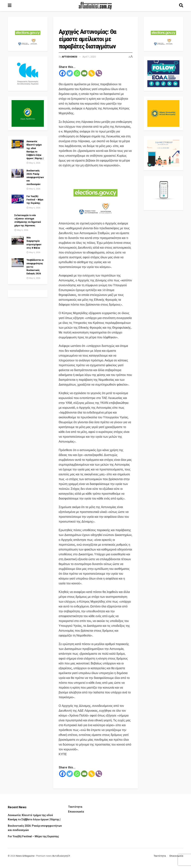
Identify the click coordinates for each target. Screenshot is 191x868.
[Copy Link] (91, 73)
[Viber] (99, 73)
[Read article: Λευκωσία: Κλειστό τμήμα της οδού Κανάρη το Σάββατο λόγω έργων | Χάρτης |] (18, 144)
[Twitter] (70, 73)
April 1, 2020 (89, 57)
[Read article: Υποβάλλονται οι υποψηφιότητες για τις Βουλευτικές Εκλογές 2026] (18, 263)
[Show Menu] (10, 6)
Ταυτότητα (75, 807)
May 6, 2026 (33, 163)
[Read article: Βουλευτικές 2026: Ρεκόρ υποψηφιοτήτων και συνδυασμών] (18, 173)
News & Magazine (25, 856)
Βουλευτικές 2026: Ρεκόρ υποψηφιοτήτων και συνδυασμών (35, 177)
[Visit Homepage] (95, 6)
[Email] (84, 73)
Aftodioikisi (69, 57)
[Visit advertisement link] (96, 195)
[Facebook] (62, 73)
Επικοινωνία (76, 812)
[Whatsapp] (77, 73)
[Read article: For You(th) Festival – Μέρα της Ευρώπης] (18, 199)
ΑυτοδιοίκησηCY (61, 856)
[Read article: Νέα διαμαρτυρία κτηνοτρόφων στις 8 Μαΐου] (18, 240)
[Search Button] (181, 6)
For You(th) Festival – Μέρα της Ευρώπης (35, 200)
